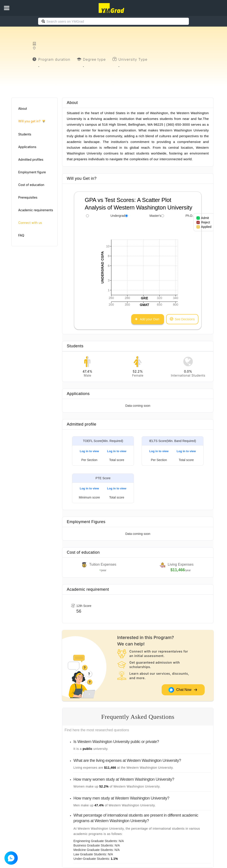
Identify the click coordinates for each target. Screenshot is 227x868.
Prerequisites (28, 197)
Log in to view (89, 451)
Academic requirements (36, 210)
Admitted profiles (31, 159)
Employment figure (32, 172)
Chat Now (183, 690)
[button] (7, 8)
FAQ (21, 235)
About (23, 108)
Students (25, 134)
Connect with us (30, 223)
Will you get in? (32, 121)
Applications (27, 147)
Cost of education (31, 185)
